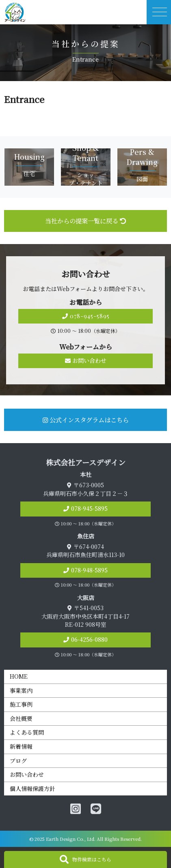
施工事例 (21, 704)
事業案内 (21, 690)
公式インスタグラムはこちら (86, 420)
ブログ (18, 761)
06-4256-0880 (89, 639)
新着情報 (21, 746)
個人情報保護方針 (32, 789)
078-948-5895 (89, 570)
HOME (19, 676)
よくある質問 (27, 732)
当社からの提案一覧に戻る (85, 221)
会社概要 (21, 718)
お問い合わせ (86, 360)
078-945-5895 (86, 316)
